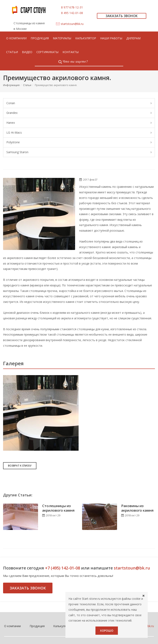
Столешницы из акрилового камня (58, 460)
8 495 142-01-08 (72, 13)
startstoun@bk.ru (72, 24)
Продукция (37, 578)
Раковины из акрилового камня (137, 460)
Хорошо (107, 631)
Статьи (27, 85)
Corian (79, 103)
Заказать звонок (28, 540)
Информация (11, 85)
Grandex (79, 113)
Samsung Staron (79, 152)
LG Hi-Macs (79, 133)
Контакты (87, 578)
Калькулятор (62, 578)
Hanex (79, 123)
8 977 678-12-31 (72, 7)
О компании (12, 578)
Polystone (79, 142)
